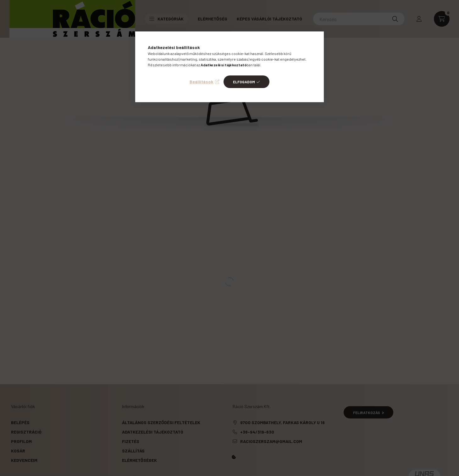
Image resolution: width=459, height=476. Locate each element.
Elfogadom (244, 82)
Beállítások (202, 82)
